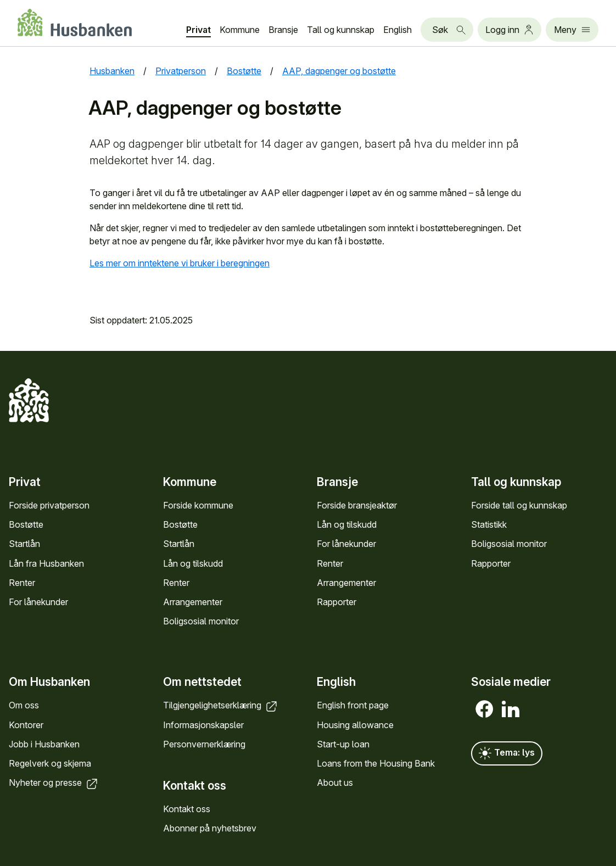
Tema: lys (507, 753)
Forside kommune (198, 505)
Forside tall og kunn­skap (519, 505)
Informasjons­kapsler (203, 725)
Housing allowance (355, 725)
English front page (353, 705)
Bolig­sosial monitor (201, 621)
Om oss (24, 705)
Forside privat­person (49, 505)
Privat (198, 30)
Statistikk (489, 524)
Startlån (24, 544)
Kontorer (26, 725)
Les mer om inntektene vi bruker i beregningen (180, 263)
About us (335, 783)
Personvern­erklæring (204, 744)
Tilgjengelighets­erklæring (221, 705)
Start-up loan (343, 744)
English (397, 30)
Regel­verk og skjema (50, 763)
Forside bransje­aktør (357, 505)
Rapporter (337, 602)
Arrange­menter (193, 602)
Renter (22, 583)
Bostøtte (26, 524)
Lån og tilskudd (193, 563)
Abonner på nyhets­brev (210, 828)
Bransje (283, 30)
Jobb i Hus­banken (44, 744)
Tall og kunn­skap (341, 30)
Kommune (240, 30)
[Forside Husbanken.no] (75, 23)
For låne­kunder (38, 602)
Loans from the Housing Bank (376, 763)
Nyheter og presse (54, 783)
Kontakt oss (187, 809)
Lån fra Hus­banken (46, 563)
